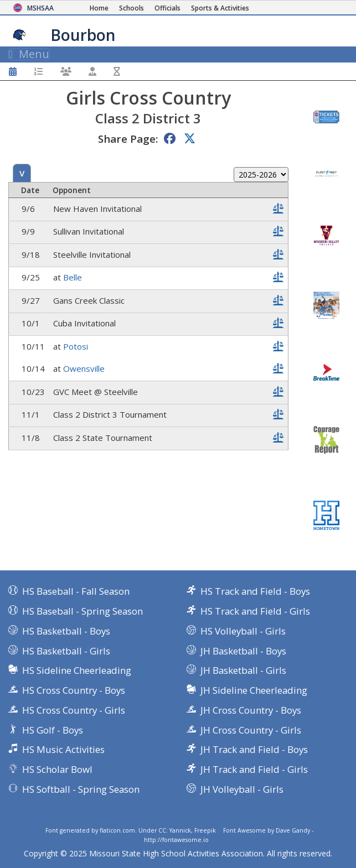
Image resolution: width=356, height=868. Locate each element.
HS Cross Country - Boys (74, 690)
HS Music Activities (63, 749)
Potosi (76, 346)
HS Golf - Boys (53, 730)
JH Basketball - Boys (243, 651)
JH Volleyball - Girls (242, 789)
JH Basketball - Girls (243, 670)
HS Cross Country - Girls (74, 710)
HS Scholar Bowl (57, 769)
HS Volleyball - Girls (243, 631)
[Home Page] (99, 8)
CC (162, 830)
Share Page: (128, 139)
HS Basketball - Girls (66, 651)
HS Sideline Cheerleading (77, 670)
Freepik (205, 830)
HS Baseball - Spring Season (82, 611)
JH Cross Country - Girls (251, 730)
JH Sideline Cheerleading (254, 690)
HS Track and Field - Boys (255, 591)
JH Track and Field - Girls (254, 769)
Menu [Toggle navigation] (29, 54)
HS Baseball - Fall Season (76, 591)
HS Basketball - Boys (66, 631)
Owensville (84, 368)
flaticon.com (117, 830)
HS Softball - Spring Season (81, 789)
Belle (73, 277)
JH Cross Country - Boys (251, 710)
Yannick (180, 830)
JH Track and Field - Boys (254, 749)
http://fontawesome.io (176, 840)
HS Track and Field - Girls (255, 611)
